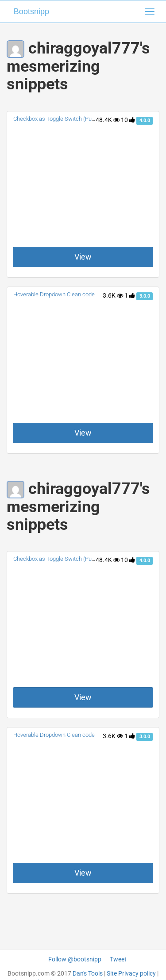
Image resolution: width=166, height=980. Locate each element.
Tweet (118, 959)
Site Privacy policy (131, 973)
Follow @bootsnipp (75, 959)
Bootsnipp (31, 11)
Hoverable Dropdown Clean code (54, 294)
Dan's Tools (88, 973)
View (83, 257)
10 (128, 120)
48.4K (108, 120)
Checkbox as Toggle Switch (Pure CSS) (62, 119)
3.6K (113, 295)
